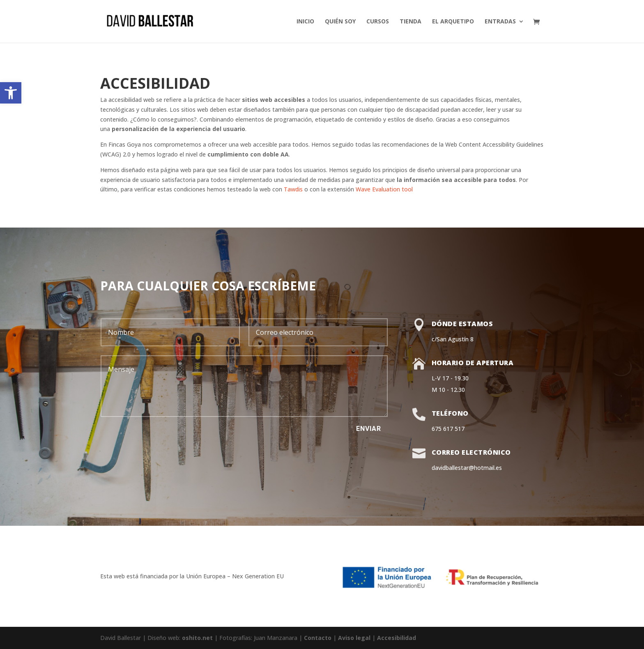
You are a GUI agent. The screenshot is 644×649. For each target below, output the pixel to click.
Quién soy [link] (340, 22)
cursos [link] (378, 22)
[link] (11, 93)
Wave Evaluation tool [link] (384, 189)
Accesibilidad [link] (397, 638)
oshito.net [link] (197, 638)
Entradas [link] (500, 22)
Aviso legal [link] (354, 638)
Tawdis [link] (293, 189)
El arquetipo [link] (453, 22)
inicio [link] (305, 22)
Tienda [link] (411, 22)
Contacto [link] (318, 638)
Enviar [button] (369, 429)
